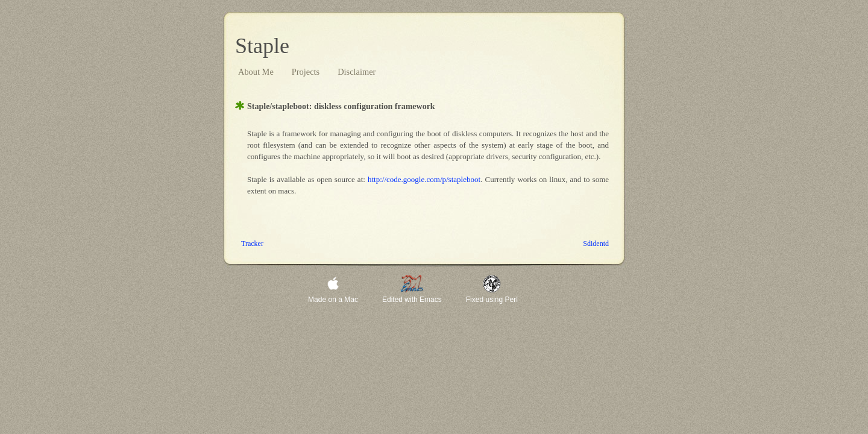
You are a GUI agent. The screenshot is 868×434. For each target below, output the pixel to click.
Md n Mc (333, 300)
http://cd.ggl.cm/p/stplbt (424, 179)
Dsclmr (357, 72)
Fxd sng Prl (492, 300)
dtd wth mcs (412, 300)
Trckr (252, 244)
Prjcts (306, 72)
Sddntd (596, 244)
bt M (256, 72)
